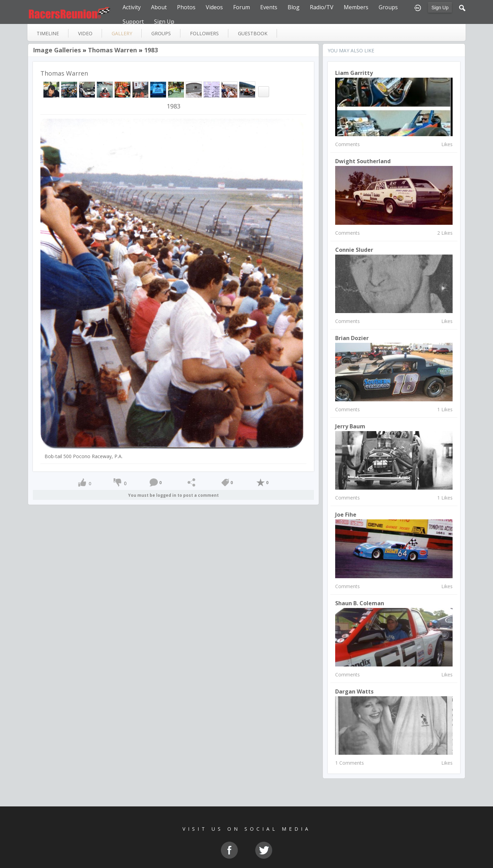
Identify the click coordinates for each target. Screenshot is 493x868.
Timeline (48, 33)
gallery (122, 33)
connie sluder (354, 250)
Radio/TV (322, 7)
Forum (242, 7)
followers (204, 33)
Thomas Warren (112, 50)
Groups (388, 7)
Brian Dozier (352, 338)
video (85, 33)
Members (356, 7)
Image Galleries (57, 50)
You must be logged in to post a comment (173, 495)
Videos (214, 7)
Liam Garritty (354, 73)
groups (161, 33)
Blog (294, 7)
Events (269, 7)
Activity (132, 7)
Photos (186, 7)
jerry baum (350, 426)
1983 (151, 50)
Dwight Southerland (363, 161)
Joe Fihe (346, 515)
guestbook (253, 33)
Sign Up (440, 8)
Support (133, 22)
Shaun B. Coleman (360, 603)
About (159, 7)
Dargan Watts (354, 691)
